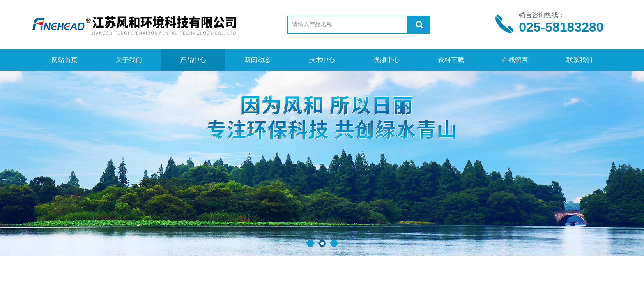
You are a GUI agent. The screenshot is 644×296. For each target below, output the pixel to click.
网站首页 (64, 60)
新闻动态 (258, 60)
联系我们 (580, 60)
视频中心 (386, 60)
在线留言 (515, 60)
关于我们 (129, 60)
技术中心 (322, 60)
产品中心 (193, 60)
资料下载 (451, 60)
